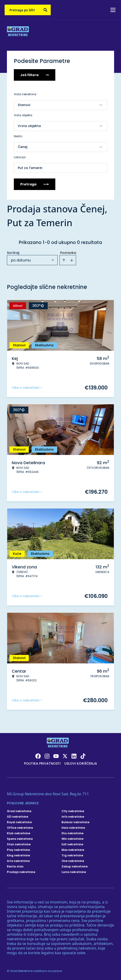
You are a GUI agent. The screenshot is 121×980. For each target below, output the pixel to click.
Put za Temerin (30, 168)
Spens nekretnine (20, 839)
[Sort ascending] (64, 260)
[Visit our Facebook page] (38, 756)
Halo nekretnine (73, 828)
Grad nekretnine (19, 811)
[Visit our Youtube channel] (56, 756)
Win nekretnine (72, 839)
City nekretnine (73, 811)
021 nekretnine (18, 817)
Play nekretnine (18, 850)
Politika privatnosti (42, 763)
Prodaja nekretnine (21, 872)
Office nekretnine (20, 828)
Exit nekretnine (72, 844)
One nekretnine (73, 861)
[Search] (45, 10)
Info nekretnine (73, 817)
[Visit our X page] (65, 756)
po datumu (21, 260)
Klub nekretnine (19, 833)
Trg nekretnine (72, 855)
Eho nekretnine (72, 833)
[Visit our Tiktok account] (83, 756)
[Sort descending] (72, 260)
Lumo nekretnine (74, 872)
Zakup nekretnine (75, 867)
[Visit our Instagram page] (47, 756)
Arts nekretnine (18, 861)
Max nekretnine (73, 850)
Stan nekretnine (19, 844)
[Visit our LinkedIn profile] (74, 756)
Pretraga (35, 184)
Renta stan (15, 867)
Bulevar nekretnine (75, 822)
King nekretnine (18, 855)
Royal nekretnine (19, 822)
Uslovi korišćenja (81, 763)
